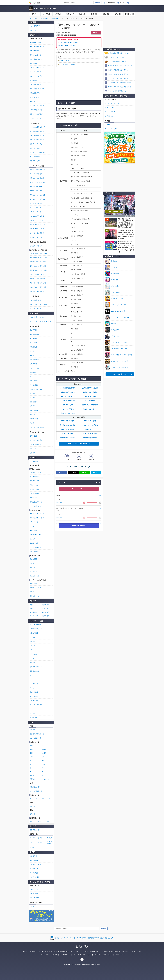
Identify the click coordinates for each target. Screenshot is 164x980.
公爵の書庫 (33, 402)
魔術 (31, 821)
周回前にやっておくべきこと (69, 46)
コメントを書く (79, 489)
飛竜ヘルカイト (35, 485)
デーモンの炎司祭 (35, 547)
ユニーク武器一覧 (35, 738)
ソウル (32, 843)
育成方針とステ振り (36, 246)
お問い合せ (125, 951)
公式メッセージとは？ (67, 60)
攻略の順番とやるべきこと (38, 317)
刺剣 (31, 757)
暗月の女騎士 (34, 692)
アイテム (33, 838)
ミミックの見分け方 (68, 409)
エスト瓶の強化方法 (36, 59)
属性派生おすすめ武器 (90, 438)
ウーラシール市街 (35, 444)
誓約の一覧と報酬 (90, 396)
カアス (32, 679)
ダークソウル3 (110, 108)
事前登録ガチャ (65, 955)
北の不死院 (33, 330)
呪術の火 (33, 779)
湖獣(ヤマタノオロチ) (37, 535)
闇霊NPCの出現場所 (36, 114)
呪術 (39, 821)
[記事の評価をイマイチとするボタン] (67, 456)
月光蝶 (32, 526)
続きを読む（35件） (79, 526)
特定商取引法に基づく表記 (110, 951)
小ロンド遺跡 (34, 381)
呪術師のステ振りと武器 (37, 279)
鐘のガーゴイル (35, 489)
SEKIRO (108, 125)
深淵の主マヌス (35, 596)
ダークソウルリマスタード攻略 (45, 8)
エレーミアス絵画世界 (37, 427)
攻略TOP (35, 14)
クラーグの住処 (35, 360)
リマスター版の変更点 (37, 233)
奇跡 (48, 821)
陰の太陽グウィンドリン (37, 518)
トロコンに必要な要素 (90, 434)
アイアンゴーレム (35, 506)
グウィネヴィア (35, 696)
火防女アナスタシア (36, 629)
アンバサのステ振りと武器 (38, 283)
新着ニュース (120, 955)
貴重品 (40, 843)
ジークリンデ (34, 701)
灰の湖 (32, 423)
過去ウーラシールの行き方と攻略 (41, 321)
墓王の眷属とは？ (35, 97)
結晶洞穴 (33, 406)
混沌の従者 (46, 616)
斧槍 (44, 764)
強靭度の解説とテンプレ (68, 438)
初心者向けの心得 (35, 42)
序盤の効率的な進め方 (37, 47)
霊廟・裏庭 (33, 436)
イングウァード (35, 675)
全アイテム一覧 (35, 830)
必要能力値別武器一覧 (37, 734)
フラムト (33, 646)
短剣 (31, 746)
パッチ (32, 709)
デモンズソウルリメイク (113, 103)
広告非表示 (111, 3)
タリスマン (46, 779)
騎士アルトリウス (35, 588)
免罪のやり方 (34, 101)
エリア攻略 (46, 14)
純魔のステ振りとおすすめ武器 (118, 70)
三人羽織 (33, 539)
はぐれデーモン (35, 477)
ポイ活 (122, 3)
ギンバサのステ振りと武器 (38, 287)
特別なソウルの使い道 (68, 413)
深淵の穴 (33, 453)
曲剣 (31, 753)
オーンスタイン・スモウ (37, 514)
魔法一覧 (118, 14)
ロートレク (33, 658)
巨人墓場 (33, 398)
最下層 (32, 351)
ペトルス (33, 637)
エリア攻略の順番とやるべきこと (70, 42)
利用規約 (79, 951)
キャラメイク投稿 (35, 865)
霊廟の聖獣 (33, 583)
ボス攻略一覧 (34, 461)
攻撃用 (40, 838)
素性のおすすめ (35, 51)
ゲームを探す (44, 955)
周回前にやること (90, 429)
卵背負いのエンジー (36, 671)
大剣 (31, 749)
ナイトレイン (109, 116)
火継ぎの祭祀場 (35, 334)
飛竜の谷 (33, 415)
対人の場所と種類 (35, 300)
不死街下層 (33, 347)
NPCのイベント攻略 (36, 191)
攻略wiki (54, 955)
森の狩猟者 (33, 612)
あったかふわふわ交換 (37, 106)
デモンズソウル (35, 898)
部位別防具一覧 (35, 787)
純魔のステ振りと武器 (37, 274)
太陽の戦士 (46, 605)
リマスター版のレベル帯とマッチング (120, 66)
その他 (32, 847)
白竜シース (33, 563)
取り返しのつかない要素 (68, 425)
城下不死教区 (34, 343)
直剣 (44, 746)
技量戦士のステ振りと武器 (38, 262)
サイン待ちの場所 (35, 72)
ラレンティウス (35, 663)
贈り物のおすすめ (35, 55)
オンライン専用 (49, 843)
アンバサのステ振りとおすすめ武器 (119, 83)
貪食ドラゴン (34, 498)
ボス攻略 (58, 14)
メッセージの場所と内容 (68, 64)
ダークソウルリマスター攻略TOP (79, 444)
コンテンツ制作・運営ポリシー (63, 951)
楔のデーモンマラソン (90, 409)
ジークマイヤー (35, 684)
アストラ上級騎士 (35, 625)
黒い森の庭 (33, 372)
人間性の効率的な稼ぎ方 (90, 388)
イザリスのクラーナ (36, 667)
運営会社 (33, 951)
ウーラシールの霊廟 (36, 440)
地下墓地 (33, 393)
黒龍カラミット (35, 592)
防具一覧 (94, 14)
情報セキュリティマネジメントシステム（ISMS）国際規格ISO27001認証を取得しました (84, 938)
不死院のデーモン (35, 472)
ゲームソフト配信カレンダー (103, 955)
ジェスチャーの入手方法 (90, 425)
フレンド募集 (34, 860)
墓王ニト (33, 567)
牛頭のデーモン (35, 481)
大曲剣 (44, 753)
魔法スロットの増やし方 (90, 405)
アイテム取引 (34, 873)
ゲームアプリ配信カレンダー (82, 955)
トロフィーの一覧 (68, 434)
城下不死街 (33, 339)
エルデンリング (110, 112)
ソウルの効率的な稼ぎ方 (68, 388)
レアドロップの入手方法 (68, 401)
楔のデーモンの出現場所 (37, 182)
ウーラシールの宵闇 (36, 705)
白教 (31, 605)
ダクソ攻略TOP (35, 26)
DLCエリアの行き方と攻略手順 (118, 74)
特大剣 (44, 749)
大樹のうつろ (34, 419)
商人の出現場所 (90, 401)
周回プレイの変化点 (68, 429)
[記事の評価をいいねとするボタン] (79, 456)
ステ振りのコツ (35, 80)
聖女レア (33, 641)
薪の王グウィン (35, 576)
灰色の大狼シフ (35, 530)
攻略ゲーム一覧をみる (120, 374)
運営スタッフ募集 (44, 951)
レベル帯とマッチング (37, 237)
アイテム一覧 (129, 14)
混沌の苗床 (33, 572)
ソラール (33, 650)
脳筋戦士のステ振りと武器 (38, 253)
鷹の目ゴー (33, 718)
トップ (25, 951)
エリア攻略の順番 (35, 85)
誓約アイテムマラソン (68, 396)
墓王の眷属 (46, 612)
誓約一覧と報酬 (35, 148)
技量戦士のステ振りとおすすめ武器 (119, 87)
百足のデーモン (35, 552)
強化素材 (49, 838)
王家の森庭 (33, 449)
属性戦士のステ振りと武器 (38, 270)
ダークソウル (34, 894)
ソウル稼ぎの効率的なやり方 (117, 61)
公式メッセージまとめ (37, 220)
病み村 (32, 355)
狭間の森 (33, 377)
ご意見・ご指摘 (35, 877)
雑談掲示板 (33, 30)
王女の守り (33, 608)
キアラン (33, 713)
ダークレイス (34, 616)
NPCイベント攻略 (90, 421)
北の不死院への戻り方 (37, 89)
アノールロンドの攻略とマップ (118, 78)
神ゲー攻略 (33, 18)
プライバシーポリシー (91, 951)
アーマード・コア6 (111, 129)
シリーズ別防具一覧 (36, 791)
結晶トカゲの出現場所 (90, 392)
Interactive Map (137, 951)
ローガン (33, 688)
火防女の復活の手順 (36, 110)
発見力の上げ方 (68, 405)
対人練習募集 (34, 869)
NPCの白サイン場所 (68, 421)
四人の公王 (33, 559)
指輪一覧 (106, 14)
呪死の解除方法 (35, 93)
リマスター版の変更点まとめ (117, 91)
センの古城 (33, 364)
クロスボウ (33, 775)
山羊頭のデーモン (35, 494)
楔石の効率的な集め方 (68, 392)
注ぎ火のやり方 (35, 63)
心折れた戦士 (34, 633)
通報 (100, 496)
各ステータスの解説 (36, 76)
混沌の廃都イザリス (36, 389)
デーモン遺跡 (34, 385)
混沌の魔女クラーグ (36, 502)
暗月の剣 (45, 608)
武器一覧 (82, 14)
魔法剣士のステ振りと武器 (38, 266)
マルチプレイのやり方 (37, 68)
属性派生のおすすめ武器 (37, 225)
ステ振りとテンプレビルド (117, 57)
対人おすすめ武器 (35, 309)
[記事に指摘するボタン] (91, 456)
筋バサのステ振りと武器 (37, 291)
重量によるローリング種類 (38, 304)
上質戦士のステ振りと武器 (38, 258)
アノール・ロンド (35, 368)
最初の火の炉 (34, 410)
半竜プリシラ (34, 522)
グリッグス (33, 654)
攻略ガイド (70, 14)
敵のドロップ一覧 (35, 118)
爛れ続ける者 (34, 543)
